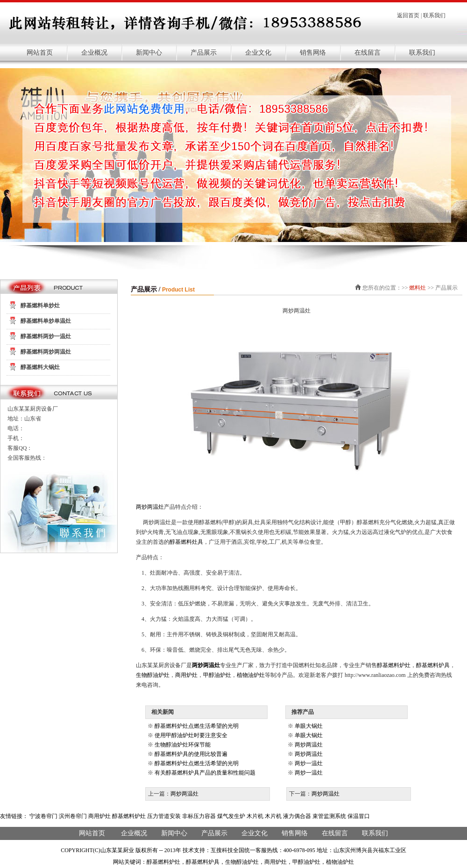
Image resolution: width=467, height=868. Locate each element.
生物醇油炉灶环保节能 (183, 745)
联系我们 (434, 15)
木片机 (255, 816)
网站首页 (40, 53)
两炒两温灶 (150, 507)
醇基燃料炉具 (433, 665)
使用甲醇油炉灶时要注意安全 (191, 735)
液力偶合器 (297, 816)
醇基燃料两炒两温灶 (46, 352)
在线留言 (368, 53)
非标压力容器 (199, 816)
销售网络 (313, 53)
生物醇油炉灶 (153, 675)
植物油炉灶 (251, 675)
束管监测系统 (329, 816)
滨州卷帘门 (73, 816)
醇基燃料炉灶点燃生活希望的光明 (197, 726)
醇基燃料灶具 (186, 542)
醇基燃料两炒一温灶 (46, 336)
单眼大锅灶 (309, 726)
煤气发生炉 (231, 816)
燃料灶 (417, 288)
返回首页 (408, 15)
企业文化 (258, 53)
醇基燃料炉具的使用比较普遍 (191, 754)
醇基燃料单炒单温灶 (46, 321)
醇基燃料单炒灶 (40, 306)
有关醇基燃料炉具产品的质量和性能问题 (205, 773)
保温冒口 (359, 816)
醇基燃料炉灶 (394, 665)
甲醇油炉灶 (217, 675)
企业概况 (94, 53)
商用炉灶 (186, 675)
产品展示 (204, 53)
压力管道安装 (164, 816)
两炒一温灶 (309, 763)
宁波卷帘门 (43, 816)
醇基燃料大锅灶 (40, 367)
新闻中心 (149, 53)
